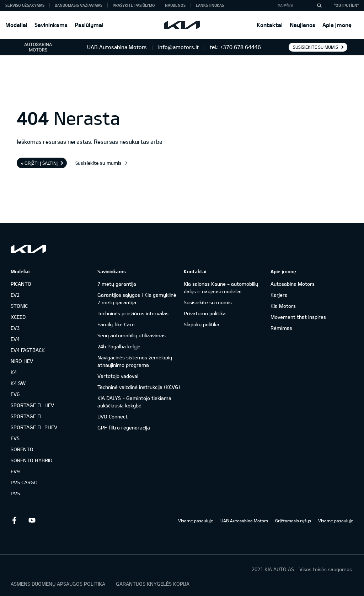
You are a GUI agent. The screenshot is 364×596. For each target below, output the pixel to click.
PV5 (15, 493)
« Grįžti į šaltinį (39, 163)
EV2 (15, 295)
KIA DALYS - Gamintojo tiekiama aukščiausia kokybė (134, 402)
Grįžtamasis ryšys (293, 521)
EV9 (15, 471)
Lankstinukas (210, 5)
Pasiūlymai (89, 25)
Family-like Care (116, 324)
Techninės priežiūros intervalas (133, 313)
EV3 (15, 328)
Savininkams (51, 25)
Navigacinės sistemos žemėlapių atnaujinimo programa (135, 361)
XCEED (18, 317)
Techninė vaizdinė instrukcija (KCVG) (139, 387)
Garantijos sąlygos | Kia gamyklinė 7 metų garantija (137, 299)
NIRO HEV (22, 361)
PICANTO (21, 284)
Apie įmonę (337, 25)
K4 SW (18, 383)
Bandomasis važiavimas (79, 5)
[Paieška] (319, 5)
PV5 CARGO (24, 482)
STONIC (19, 306)
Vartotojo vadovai (118, 376)
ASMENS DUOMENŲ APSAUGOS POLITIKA (58, 584)
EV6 (15, 394)
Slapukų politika (202, 324)
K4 (14, 372)
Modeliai (16, 25)
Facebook (14, 520)
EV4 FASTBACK (28, 350)
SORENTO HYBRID (31, 460)
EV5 (15, 438)
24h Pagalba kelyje (119, 346)
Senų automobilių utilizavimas (132, 335)
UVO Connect (113, 416)
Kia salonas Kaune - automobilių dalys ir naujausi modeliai (221, 288)
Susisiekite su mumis (315, 47)
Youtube (32, 520)
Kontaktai (270, 25)
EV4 (15, 339)
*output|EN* (346, 5)
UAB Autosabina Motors (244, 521)
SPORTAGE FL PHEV (34, 427)
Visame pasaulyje (196, 521)
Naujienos (303, 25)
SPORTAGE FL (27, 416)
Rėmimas (281, 328)
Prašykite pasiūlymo (134, 5)
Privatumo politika (205, 313)
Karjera (279, 295)
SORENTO (22, 449)
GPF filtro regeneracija (124, 428)
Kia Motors (283, 306)
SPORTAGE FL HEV (32, 405)
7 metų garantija (117, 284)
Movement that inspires (298, 317)
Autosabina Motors (293, 284)
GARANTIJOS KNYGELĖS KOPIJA (153, 584)
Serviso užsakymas (25, 5)
